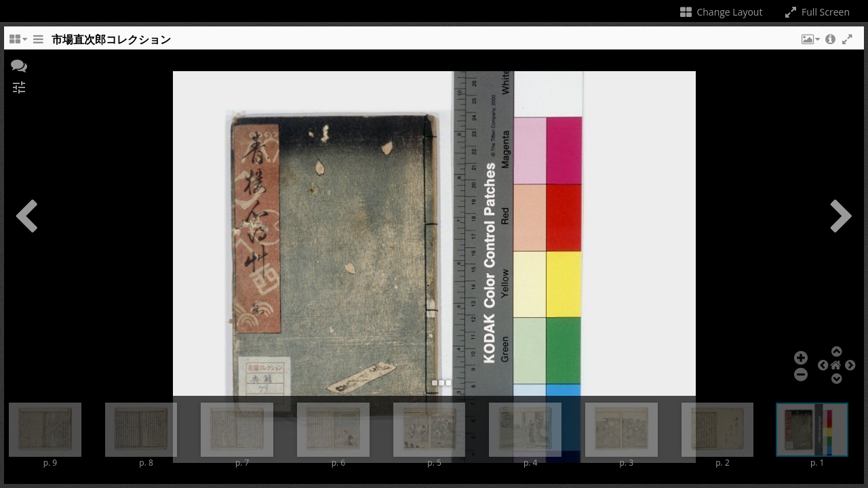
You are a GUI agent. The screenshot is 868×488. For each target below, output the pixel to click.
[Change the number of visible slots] (18, 43)
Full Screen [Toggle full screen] (816, 12)
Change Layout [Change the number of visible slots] (721, 12)
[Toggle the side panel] (38, 43)
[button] (810, 43)
